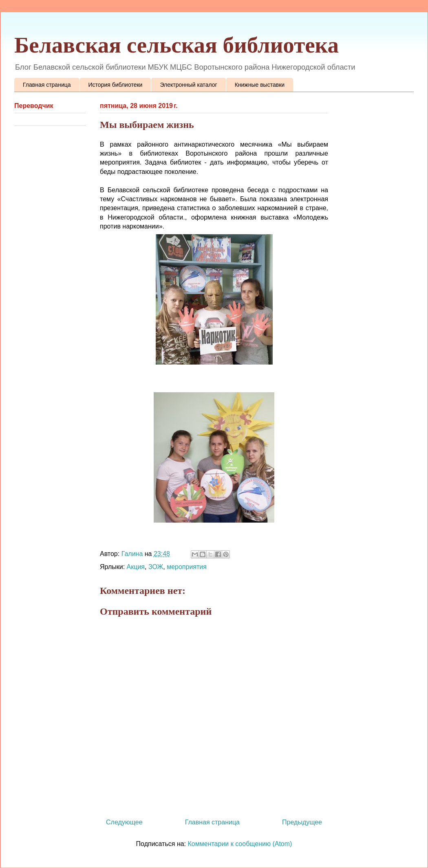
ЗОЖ (156, 567)
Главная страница (47, 85)
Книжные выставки (260, 85)
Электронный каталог (188, 85)
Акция (136, 567)
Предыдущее (302, 822)
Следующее (124, 822)
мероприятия (187, 567)
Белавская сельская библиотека (176, 45)
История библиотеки (116, 85)
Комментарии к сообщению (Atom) (240, 844)
